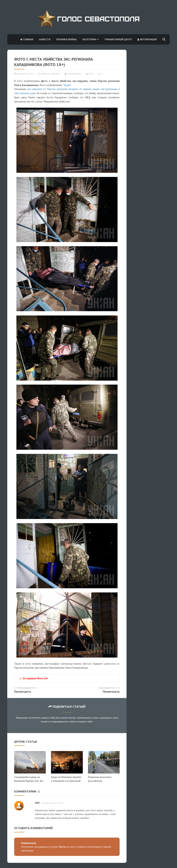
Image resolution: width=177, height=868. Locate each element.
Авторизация (147, 39)
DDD (37, 803)
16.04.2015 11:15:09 (24, 74)
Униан (67, 85)
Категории (91, 39)
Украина (55, 74)
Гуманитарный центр (118, 39)
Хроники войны (66, 39)
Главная (27, 39)
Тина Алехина (73, 74)
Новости (45, 39)
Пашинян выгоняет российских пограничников (100, 781)
